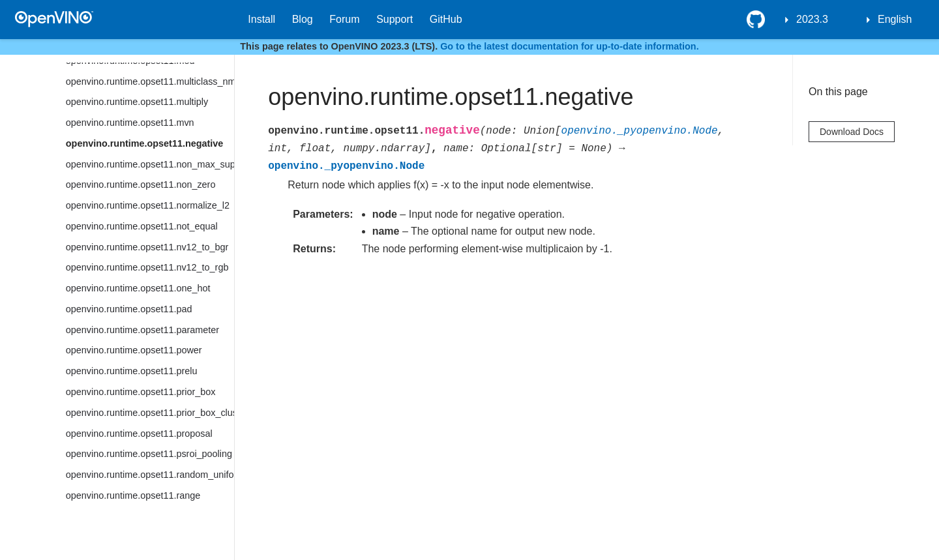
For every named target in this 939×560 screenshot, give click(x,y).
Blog (303, 19)
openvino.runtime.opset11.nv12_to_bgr (147, 247)
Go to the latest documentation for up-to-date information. (570, 46)
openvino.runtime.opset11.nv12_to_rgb (147, 267)
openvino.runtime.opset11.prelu (132, 371)
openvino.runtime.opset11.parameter (142, 330)
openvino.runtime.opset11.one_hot (138, 288)
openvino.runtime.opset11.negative (145, 143)
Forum (344, 19)
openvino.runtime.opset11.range (133, 495)
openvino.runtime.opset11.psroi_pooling (149, 454)
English (895, 19)
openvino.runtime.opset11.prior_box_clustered (150, 413)
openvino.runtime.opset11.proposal (139, 434)
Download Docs (852, 132)
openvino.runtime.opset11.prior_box (141, 392)
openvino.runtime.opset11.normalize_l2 (148, 205)
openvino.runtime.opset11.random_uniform (150, 475)
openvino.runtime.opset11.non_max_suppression (150, 164)
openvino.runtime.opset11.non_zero (141, 184)
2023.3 (812, 19)
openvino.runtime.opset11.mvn (130, 123)
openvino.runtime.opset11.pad (129, 309)
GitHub (446, 19)
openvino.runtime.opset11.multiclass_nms (150, 81)
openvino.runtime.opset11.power (134, 350)
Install (261, 19)
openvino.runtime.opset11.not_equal (142, 226)
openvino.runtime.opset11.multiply (137, 102)
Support (395, 19)
